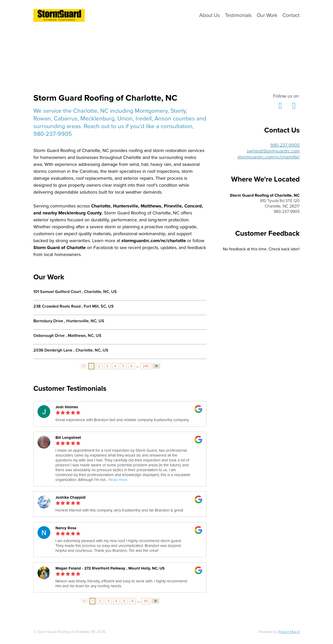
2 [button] (99, 366)
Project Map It (289, 632)
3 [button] (107, 366)
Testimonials (238, 15)
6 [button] (131, 366)
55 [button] (146, 601)
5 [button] (123, 366)
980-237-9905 (285, 145)
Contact (291, 15)
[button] (83, 366)
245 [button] (146, 366)
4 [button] (115, 366)
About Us (210, 15)
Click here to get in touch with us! (150, 15)
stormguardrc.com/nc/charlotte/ (269, 157)
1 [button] (91, 366)
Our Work (267, 15)
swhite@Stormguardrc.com (273, 151)
